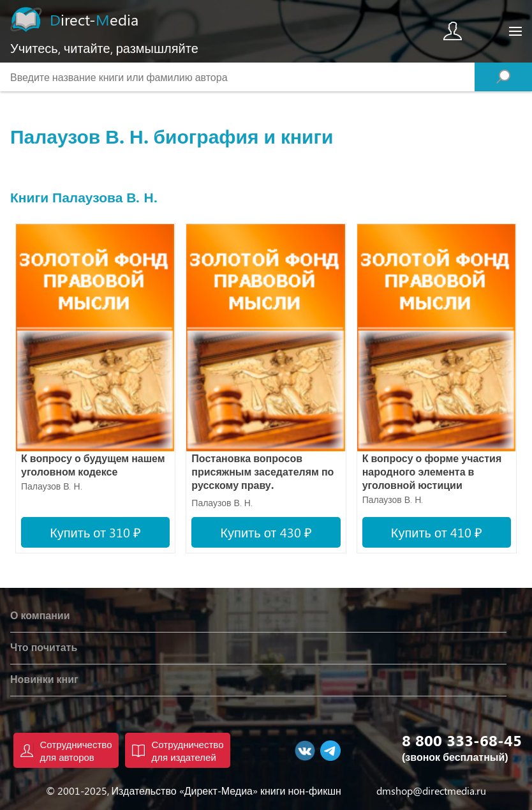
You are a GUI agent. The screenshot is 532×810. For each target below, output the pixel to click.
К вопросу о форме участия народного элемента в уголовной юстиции (432, 471)
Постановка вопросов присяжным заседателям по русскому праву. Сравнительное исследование (262, 473)
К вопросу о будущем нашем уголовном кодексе (93, 465)
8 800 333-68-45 (462, 740)
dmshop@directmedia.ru (431, 791)
